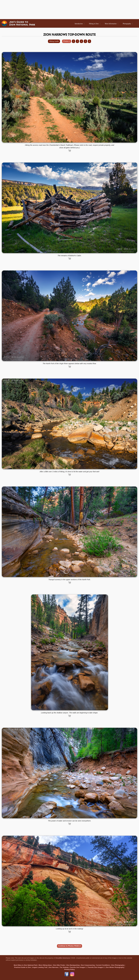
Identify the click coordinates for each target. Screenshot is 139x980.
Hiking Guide (54, 41)
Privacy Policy (69, 969)
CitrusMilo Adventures (63, 958)
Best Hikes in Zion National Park (26, 965)
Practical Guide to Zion (23, 967)
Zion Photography (118, 965)
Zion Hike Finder (59, 965)
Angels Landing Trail (40, 967)
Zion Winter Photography (115, 967)
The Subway (64, 967)
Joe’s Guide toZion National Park (22, 23)
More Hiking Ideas (45, 965)
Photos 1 (67, 41)
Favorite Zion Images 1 (78, 967)
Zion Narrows (53, 967)
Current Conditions (103, 965)
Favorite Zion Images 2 (96, 967)
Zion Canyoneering (88, 965)
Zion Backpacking (73, 965)
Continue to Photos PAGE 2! (69, 946)
